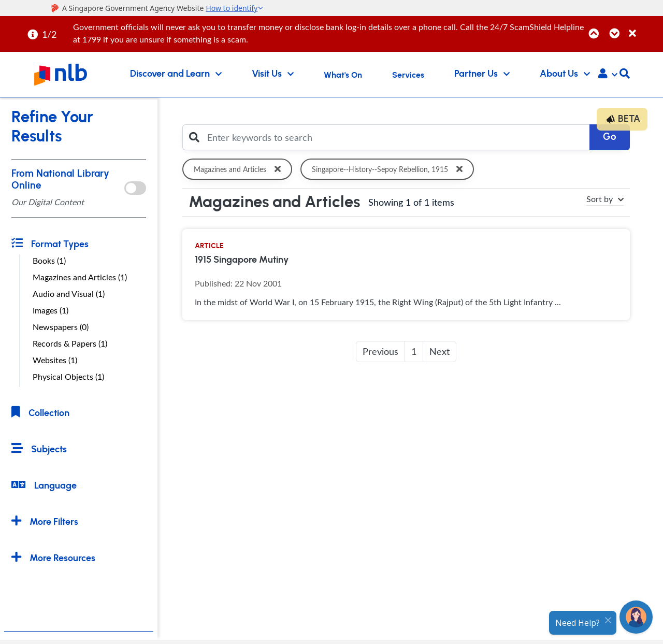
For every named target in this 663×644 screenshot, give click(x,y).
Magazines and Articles (239, 169)
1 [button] (414, 351)
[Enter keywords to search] (395, 137)
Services (408, 75)
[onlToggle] (135, 188)
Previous (380, 351)
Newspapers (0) (61, 327)
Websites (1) (55, 360)
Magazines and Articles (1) (80, 277)
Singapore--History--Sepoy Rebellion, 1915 (391, 169)
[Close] (644, 28)
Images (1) (51, 310)
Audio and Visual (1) (69, 294)
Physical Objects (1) (68, 377)
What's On (343, 75)
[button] (608, 75)
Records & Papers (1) (70, 344)
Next (439, 351)
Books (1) (49, 261)
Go (610, 137)
